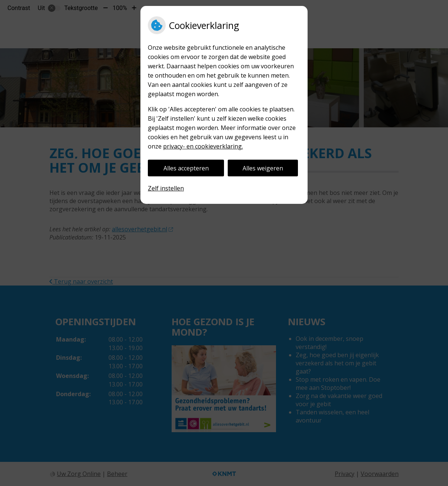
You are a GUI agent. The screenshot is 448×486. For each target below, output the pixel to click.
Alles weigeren (263, 168)
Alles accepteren (186, 168)
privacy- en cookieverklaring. (203, 146)
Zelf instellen (166, 188)
